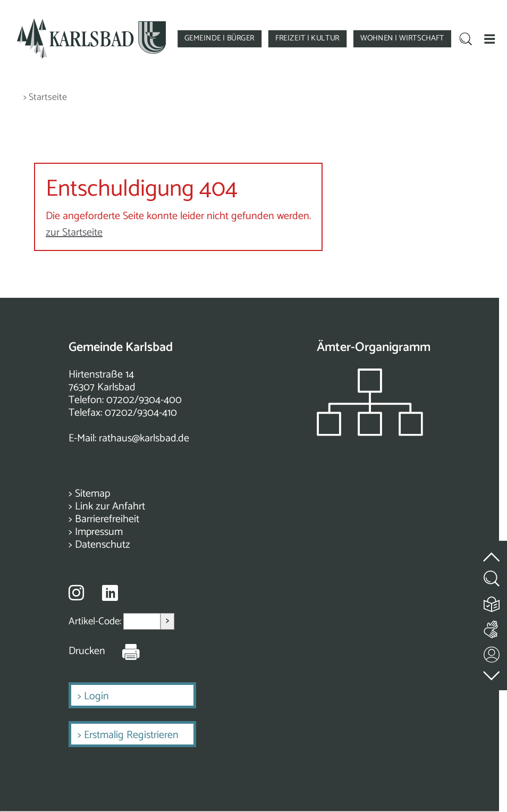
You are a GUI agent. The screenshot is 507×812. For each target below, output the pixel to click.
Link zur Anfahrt (110, 507)
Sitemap (92, 494)
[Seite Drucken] (123, 651)
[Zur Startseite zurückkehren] (91, 23)
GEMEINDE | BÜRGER (219, 38)
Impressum (99, 532)
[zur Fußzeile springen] (492, 673)
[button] (489, 38)
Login (96, 696)
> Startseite (45, 98)
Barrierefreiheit (107, 519)
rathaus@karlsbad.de (144, 438)
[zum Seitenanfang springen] (492, 551)
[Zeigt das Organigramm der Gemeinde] (370, 433)
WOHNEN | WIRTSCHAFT (402, 38)
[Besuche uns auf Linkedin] (110, 593)
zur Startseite (74, 233)
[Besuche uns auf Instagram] (76, 592)
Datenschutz (103, 545)
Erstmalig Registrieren (131, 735)
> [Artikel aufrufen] (167, 621)
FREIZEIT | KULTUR (307, 38)
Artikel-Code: (96, 621)
